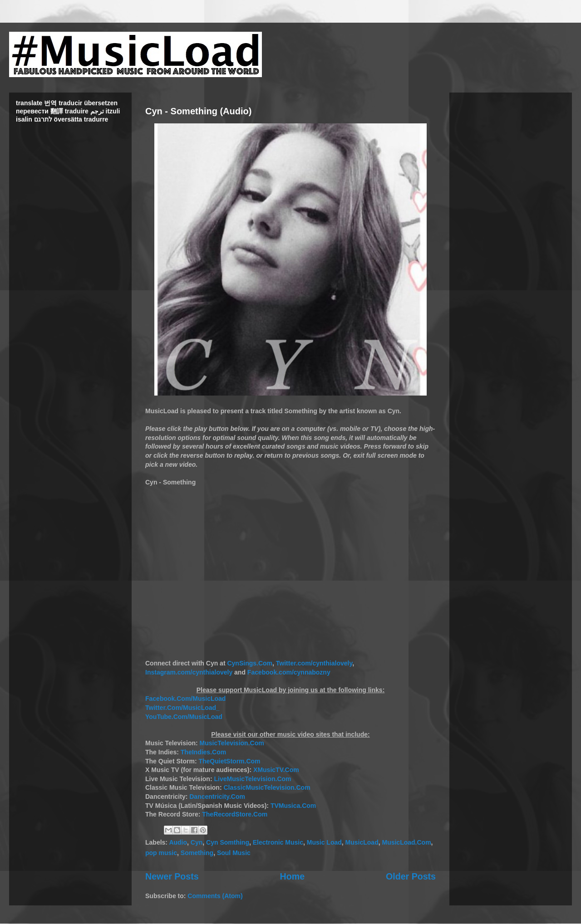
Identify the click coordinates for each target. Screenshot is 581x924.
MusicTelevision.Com (232, 743)
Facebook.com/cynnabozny (289, 672)
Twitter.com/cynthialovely (314, 663)
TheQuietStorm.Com (229, 761)
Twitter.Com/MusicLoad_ (182, 708)
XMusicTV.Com (276, 770)
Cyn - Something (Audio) (198, 111)
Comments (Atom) (215, 896)
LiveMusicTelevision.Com (252, 779)
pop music (161, 853)
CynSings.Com (250, 663)
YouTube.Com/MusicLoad (184, 717)
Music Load (324, 842)
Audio (178, 842)
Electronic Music (278, 842)
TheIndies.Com (203, 752)
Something (197, 853)
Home (292, 876)
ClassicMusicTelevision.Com (267, 787)
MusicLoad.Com (406, 842)
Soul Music (234, 853)
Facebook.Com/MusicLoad (185, 699)
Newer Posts (172, 876)
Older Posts (411, 876)
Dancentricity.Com (217, 797)
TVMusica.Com (293, 806)
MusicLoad (362, 842)
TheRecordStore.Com (235, 814)
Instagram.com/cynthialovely (189, 672)
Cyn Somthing (228, 842)
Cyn (197, 842)
